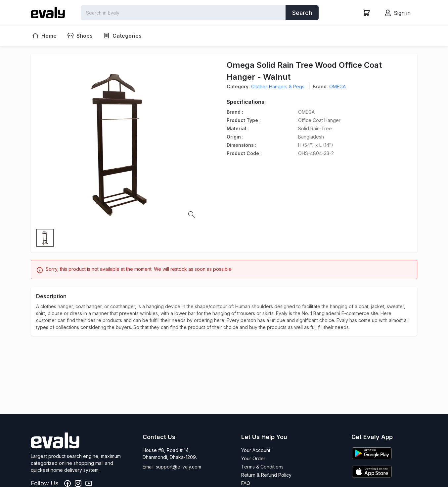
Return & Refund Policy (266, 475)
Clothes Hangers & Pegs (278, 86)
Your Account (256, 450)
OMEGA (337, 86)
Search (302, 13)
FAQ (246, 483)
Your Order (253, 458)
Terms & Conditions (262, 467)
